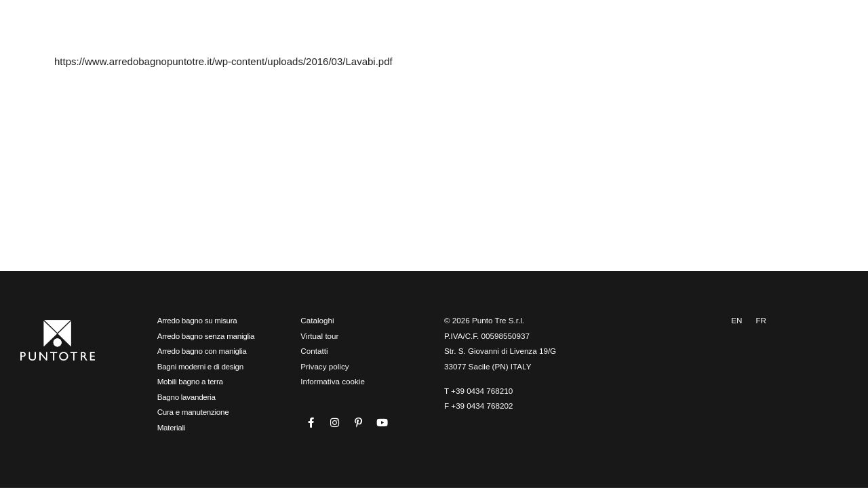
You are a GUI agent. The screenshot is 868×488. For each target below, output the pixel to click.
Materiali (171, 427)
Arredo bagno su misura (197, 320)
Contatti (314, 351)
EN (736, 320)
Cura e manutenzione (193, 412)
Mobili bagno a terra (190, 381)
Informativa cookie (333, 381)
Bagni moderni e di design (200, 366)
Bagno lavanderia (186, 397)
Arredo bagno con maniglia (202, 351)
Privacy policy (324, 366)
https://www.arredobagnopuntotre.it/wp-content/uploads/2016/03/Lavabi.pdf (223, 61)
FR (761, 320)
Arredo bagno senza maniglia (206, 336)
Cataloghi (317, 320)
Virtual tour (319, 336)
